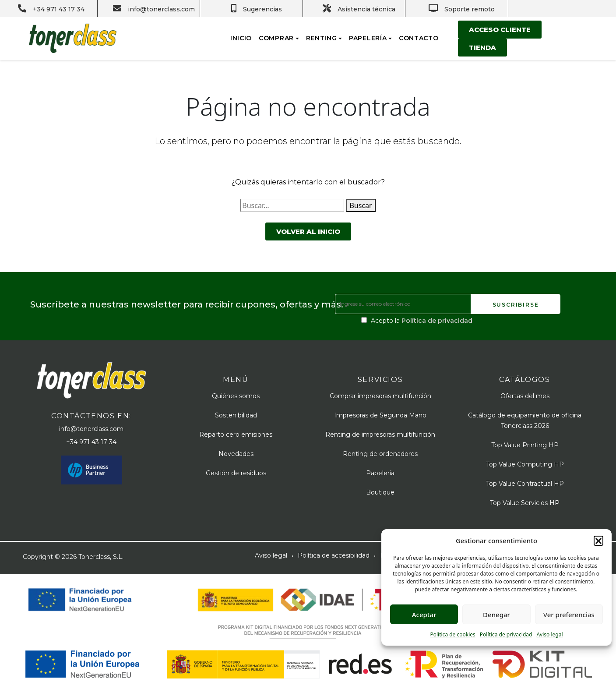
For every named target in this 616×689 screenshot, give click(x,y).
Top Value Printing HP (525, 445)
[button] (598, 541)
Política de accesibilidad (334, 555)
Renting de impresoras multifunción (380, 435)
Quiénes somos (236, 396)
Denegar (496, 615)
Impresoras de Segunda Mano (380, 415)
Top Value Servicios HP (525, 503)
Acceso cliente (500, 30)
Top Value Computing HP (525, 464)
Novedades (236, 454)
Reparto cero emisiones (236, 435)
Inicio (241, 38)
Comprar (276, 38)
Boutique (380, 492)
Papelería (368, 38)
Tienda (482, 48)
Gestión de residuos (236, 473)
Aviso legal (549, 634)
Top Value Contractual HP (525, 484)
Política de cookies (452, 634)
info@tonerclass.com (91, 429)
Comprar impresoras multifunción (380, 396)
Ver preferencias (569, 615)
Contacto (419, 38)
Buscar (361, 205)
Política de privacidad (506, 634)
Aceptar (424, 615)
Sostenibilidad (236, 415)
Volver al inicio (308, 231)
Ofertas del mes (525, 396)
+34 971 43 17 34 (91, 442)
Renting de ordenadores (380, 454)
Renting (322, 38)
